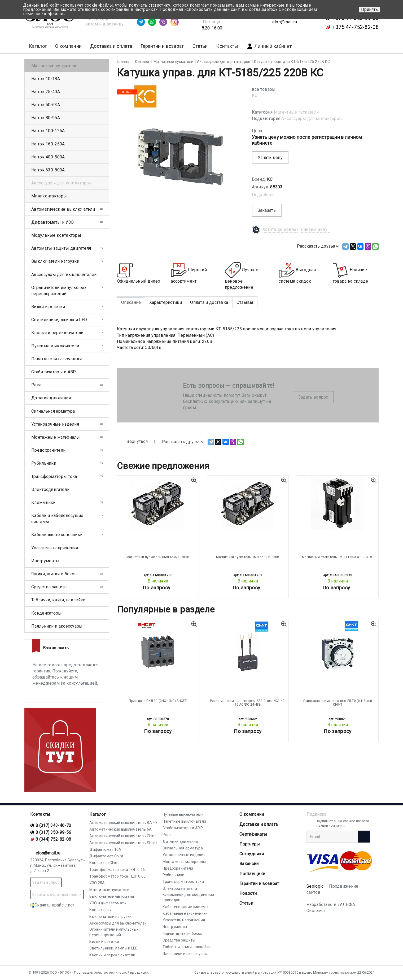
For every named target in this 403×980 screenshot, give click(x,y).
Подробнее (263, 195)
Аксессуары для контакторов (312, 118)
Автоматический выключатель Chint (123, 836)
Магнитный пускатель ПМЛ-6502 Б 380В (158, 557)
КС (255, 95)
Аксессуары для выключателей (64, 275)
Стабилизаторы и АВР (54, 372)
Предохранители (48, 450)
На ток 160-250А (48, 144)
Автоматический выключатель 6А (121, 829)
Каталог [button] (38, 46)
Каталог (97, 814)
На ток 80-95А (46, 118)
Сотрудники (252, 854)
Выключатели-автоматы (112, 896)
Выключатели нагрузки (55, 261)
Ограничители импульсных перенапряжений (59, 291)
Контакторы (100, 910)
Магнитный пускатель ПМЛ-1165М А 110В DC (338, 557)
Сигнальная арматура (53, 411)
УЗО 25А (97, 883)
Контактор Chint (104, 863)
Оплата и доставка (209, 302)
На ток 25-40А (46, 92)
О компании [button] (68, 46)
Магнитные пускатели (296, 112)
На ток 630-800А (48, 170)
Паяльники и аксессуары (57, 626)
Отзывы (245, 302)
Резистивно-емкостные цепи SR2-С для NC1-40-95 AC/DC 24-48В (248, 703)
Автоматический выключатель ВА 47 (123, 823)
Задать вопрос (313, 397)
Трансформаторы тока (54, 476)
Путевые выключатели (55, 346)
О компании (252, 814)
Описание (131, 302)
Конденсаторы (47, 613)
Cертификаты (253, 834)
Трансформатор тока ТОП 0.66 (117, 870)
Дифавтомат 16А (105, 849)
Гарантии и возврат (162, 46)
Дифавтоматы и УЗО (52, 222)
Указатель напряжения (55, 548)
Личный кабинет (269, 46)
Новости (248, 893)
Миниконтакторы (49, 196)
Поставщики (252, 874)
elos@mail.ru (285, 22)
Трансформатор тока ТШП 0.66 (117, 876)
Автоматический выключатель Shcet (123, 843)
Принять (369, 9)
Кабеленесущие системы (185, 907)
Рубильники (44, 463)
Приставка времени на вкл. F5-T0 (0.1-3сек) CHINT (338, 703)
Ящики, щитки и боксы (54, 574)
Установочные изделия (55, 424)
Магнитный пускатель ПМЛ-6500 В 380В (248, 557)
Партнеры (250, 844)
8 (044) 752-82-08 (53, 839)
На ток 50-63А (46, 105)
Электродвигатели (50, 489)
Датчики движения (51, 398)
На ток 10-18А (46, 79)
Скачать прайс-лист (52, 905)
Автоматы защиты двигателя (61, 248)
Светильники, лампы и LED (59, 320)
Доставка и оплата (111, 46)
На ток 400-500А (48, 157)
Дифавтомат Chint (106, 856)
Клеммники (43, 502)
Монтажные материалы (56, 437)
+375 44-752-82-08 (355, 27)
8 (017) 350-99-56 (53, 832)
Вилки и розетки (48, 307)
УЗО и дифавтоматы (108, 903)
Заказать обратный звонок (57, 895)
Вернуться (132, 442)
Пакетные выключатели (56, 359)
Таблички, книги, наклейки (58, 600)
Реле (36, 385)
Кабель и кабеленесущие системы (57, 519)
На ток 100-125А (48, 131)
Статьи (200, 46)
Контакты (227, 46)
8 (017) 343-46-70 (53, 825)
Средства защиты (50, 587)
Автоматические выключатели (63, 209)
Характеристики (166, 302)
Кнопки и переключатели (57, 333)
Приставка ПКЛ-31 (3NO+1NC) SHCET (158, 701)
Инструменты (45, 561)
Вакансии (249, 864)
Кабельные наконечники (57, 535)
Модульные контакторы (56, 235)
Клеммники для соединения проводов (188, 897)
